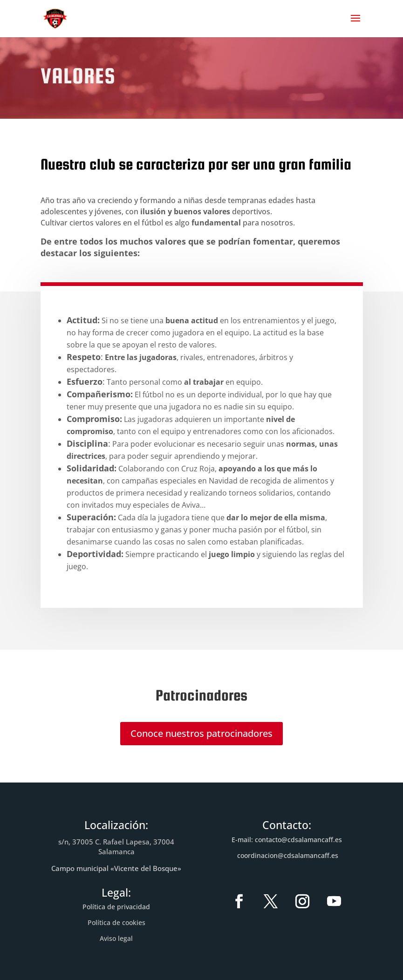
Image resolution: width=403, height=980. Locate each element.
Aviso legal (116, 938)
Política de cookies (116, 922)
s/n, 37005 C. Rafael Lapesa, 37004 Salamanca (116, 847)
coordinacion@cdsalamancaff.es (288, 855)
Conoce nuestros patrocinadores (201, 733)
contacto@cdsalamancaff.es (298, 840)
